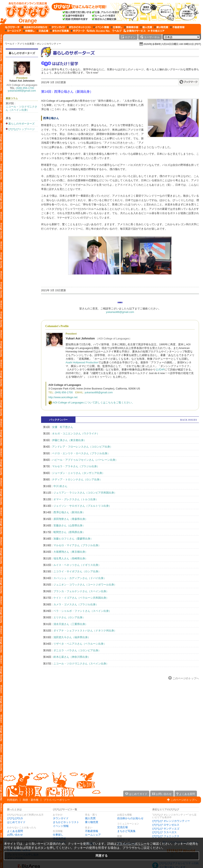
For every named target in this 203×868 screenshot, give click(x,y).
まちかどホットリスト (66, 822)
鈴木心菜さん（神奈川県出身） (72, 657)
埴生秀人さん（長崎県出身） (71, 558)
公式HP (160, 369)
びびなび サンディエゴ (166, 829)
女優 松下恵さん (63, 427)
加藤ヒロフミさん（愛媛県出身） (73, 539)
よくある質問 (15, 831)
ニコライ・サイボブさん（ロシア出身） (77, 571)
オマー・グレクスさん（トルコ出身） (76, 499)
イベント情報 (61, 826)
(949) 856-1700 (25, 88)
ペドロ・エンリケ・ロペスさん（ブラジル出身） (81, 453)
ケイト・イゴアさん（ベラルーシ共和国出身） (81, 598)
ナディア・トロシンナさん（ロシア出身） (77, 479)
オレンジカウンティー (49, 44)
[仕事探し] (117, 27)
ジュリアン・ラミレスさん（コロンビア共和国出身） (85, 493)
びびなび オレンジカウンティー (171, 821)
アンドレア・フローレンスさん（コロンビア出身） (82, 447)
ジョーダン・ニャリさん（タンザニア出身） (78, 473)
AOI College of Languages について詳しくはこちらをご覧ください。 (94, 403)
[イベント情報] (101, 27)
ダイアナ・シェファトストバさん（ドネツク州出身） (85, 631)
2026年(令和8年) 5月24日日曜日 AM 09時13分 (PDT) (172, 44)
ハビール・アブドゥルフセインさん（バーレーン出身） (85, 460)
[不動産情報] (177, 27)
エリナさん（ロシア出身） (69, 617)
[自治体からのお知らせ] (35, 27)
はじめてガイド (16, 822)
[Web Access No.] (98, 31)
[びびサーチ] (12, 27)
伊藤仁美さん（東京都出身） (69, 440)
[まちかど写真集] (60, 31)
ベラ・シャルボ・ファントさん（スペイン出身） (82, 611)
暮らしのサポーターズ (22, 53)
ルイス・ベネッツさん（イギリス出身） (77, 565)
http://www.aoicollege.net (63, 397)
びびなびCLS (15, 818)
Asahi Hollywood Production (82, 362)
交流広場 (122, 827)
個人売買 (90, 818)
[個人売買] (146, 27)
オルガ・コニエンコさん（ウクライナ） (76, 433)
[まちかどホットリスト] (79, 27)
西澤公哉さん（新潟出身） (69, 512)
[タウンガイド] (57, 27)
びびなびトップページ (21, 129)
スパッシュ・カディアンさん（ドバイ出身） (80, 578)
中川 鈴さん (60, 486)
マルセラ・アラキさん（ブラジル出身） (76, 466)
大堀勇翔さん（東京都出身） (71, 552)
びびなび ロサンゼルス (166, 825)
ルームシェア (93, 835)
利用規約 (12, 800)
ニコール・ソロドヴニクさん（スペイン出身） (21, 108)
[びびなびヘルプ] (117, 31)
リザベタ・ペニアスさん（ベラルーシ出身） (80, 644)
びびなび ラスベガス (164, 832)
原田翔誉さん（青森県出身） (71, 519)
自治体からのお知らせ (130, 818)
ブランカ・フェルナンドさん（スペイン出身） (81, 591)
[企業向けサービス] (135, 31)
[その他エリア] (156, 31)
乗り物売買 (92, 822)
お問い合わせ (15, 835)
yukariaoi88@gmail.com (22, 91)
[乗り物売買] (161, 27)
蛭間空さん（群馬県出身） (69, 532)
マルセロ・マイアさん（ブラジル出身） (77, 545)
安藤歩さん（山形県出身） (69, 525)
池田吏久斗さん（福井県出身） (72, 637)
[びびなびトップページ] (26, 12)
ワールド (10, 44)
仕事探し (58, 835)
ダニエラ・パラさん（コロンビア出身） (77, 650)
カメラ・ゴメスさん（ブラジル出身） (76, 604)
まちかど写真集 (126, 831)
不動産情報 (92, 831)
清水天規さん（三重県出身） (71, 624)
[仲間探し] (29, 31)
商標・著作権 (31, 800)
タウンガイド (61, 818)
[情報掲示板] (131, 27)
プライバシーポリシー (57, 800)
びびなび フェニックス (166, 836)
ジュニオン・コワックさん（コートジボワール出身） (85, 585)
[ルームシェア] (13, 31)
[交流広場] (42, 31)
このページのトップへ (186, 678)
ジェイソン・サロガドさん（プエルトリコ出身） (82, 506)
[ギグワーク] (78, 31)
